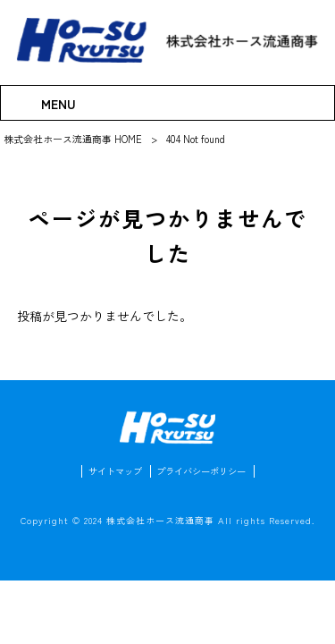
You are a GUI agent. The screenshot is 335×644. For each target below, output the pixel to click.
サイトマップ (111, 475)
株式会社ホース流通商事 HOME (73, 139)
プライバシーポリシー (204, 475)
